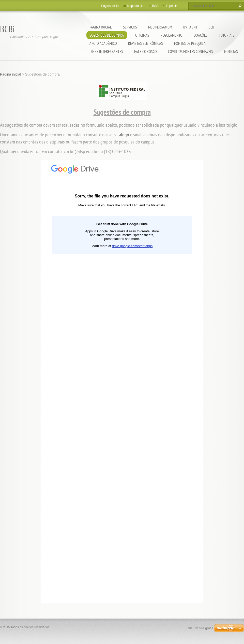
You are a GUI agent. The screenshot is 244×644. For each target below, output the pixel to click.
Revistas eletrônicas (146, 43)
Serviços (130, 27)
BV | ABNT (190, 27)
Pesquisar (239, 6)
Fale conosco (146, 51)
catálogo (121, 134)
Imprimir (171, 6)
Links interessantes (106, 51)
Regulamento (171, 35)
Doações (201, 35)
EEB (211, 27)
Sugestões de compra (107, 35)
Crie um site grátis (200, 628)
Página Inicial (110, 6)
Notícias (231, 51)
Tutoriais (227, 35)
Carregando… (122, 382)
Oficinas (142, 35)
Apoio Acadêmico (103, 43)
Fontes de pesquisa (190, 43)
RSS (155, 6)
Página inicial (101, 27)
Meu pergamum (160, 27)
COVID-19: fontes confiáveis (190, 51)
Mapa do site (136, 6)
